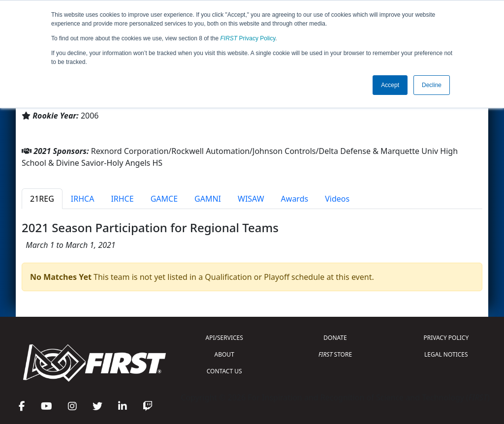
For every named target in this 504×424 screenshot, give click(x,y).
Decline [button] (432, 85)
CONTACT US (224, 371)
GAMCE (164, 199)
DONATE (335, 338)
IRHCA (83, 199)
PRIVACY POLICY (446, 338)
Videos (337, 199)
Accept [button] (390, 85)
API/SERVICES (224, 338)
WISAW (251, 199)
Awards (295, 199)
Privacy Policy (248, 38)
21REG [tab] (42, 199)
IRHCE (122, 199)
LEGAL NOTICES (446, 354)
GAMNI (208, 199)
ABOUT (224, 354)
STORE (335, 354)
